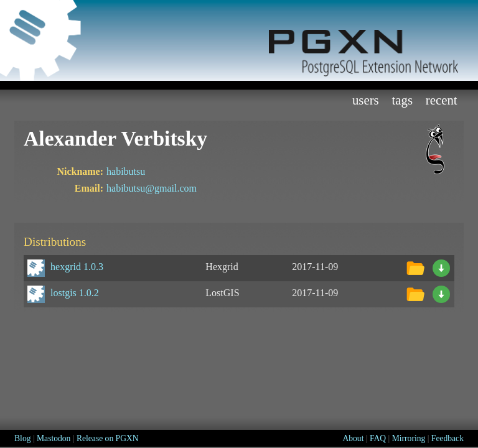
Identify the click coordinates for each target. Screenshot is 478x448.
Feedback (448, 438)
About (353, 438)
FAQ (378, 438)
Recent (442, 100)
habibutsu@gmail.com (152, 188)
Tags (402, 100)
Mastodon (54, 438)
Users (366, 100)
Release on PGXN (108, 438)
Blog (22, 438)
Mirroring (409, 438)
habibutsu (126, 171)
